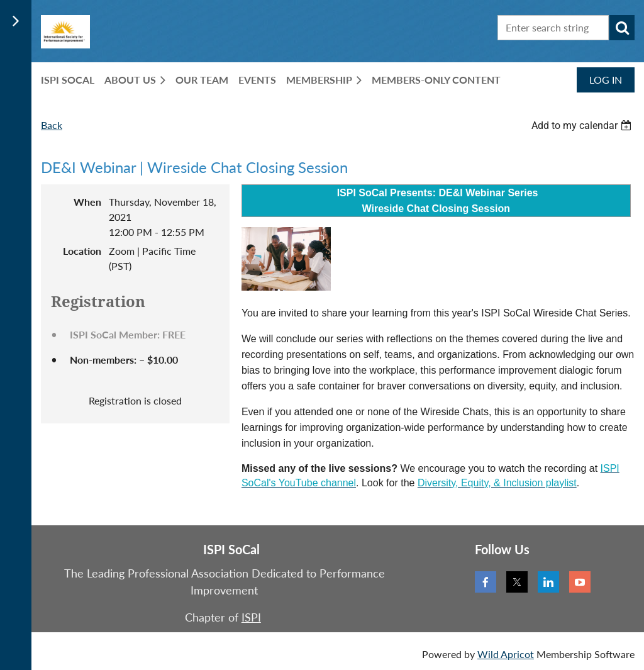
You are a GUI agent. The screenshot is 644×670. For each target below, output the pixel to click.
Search (622, 28)
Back (52, 125)
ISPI (251, 617)
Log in (606, 80)
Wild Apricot (506, 654)
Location (82, 251)
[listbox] (583, 126)
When (87, 202)
